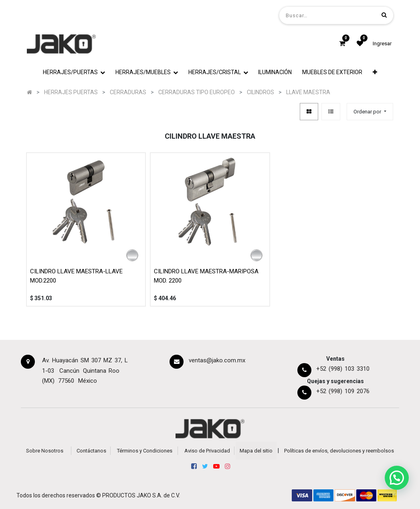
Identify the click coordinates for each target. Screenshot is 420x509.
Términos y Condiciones (145, 451)
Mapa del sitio (256, 451)
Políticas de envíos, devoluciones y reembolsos (339, 451)
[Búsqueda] (384, 15)
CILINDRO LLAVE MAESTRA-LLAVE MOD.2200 (76, 276)
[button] (375, 72)
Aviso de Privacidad (207, 451)
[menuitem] (275, 72)
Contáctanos (91, 451)
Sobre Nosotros (45, 451)
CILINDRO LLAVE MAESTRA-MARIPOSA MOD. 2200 (206, 276)
